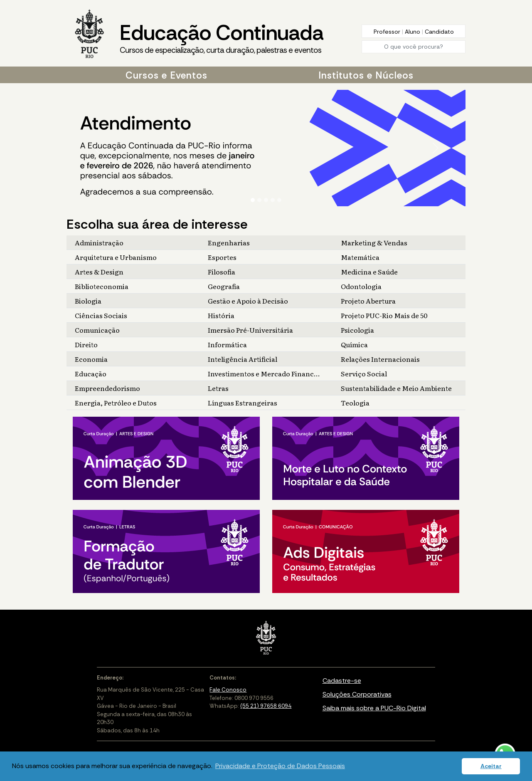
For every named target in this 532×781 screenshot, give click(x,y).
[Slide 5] (279, 200)
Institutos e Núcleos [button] (366, 75)
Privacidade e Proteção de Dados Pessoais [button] (280, 766)
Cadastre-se (342, 681)
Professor (388, 32)
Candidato (439, 32)
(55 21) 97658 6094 (266, 706)
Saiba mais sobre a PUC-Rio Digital (374, 708)
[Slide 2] (259, 200)
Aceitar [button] (491, 766)
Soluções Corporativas (357, 694)
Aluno (413, 32)
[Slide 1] (253, 200)
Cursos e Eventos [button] (166, 75)
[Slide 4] (273, 200)
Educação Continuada (222, 38)
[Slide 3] (266, 200)
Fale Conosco (228, 690)
